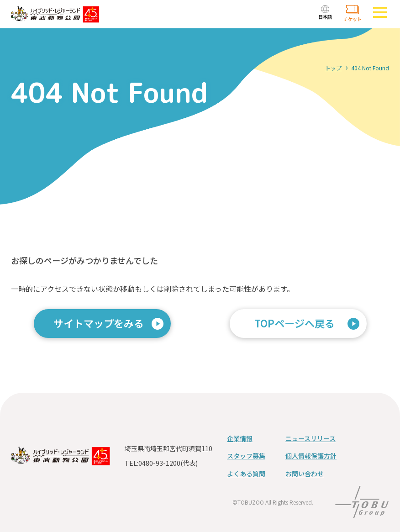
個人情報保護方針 (311, 456)
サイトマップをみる (99, 323)
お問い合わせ (305, 474)
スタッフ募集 (246, 456)
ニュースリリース (311, 438)
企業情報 (240, 438)
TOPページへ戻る (295, 323)
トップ (333, 68)
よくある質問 (246, 474)
